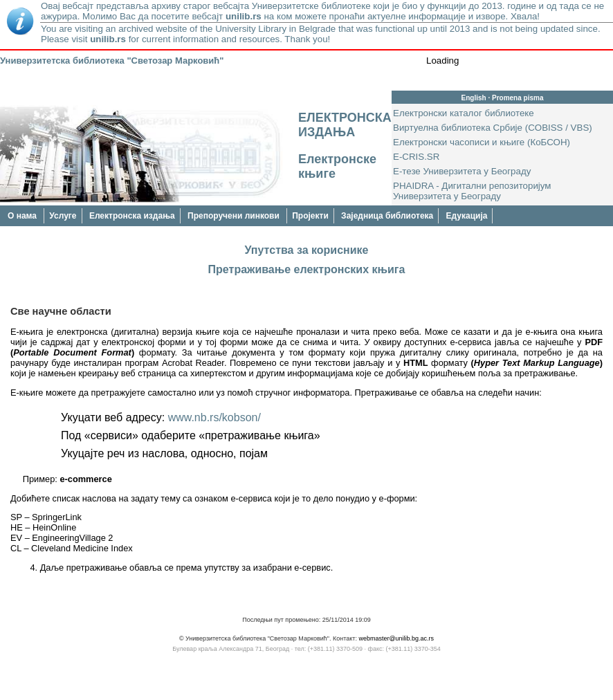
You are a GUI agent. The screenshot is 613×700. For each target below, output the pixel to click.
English (474, 98)
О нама (23, 216)
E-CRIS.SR (416, 157)
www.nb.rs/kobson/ (214, 417)
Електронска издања (132, 216)
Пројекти (310, 216)
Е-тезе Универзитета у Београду (462, 171)
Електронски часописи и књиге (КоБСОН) (482, 142)
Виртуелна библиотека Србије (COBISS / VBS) (493, 128)
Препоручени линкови (235, 216)
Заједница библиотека (387, 216)
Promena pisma (518, 98)
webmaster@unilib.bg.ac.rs (396, 638)
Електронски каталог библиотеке (464, 113)
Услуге (63, 216)
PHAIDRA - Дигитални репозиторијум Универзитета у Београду (472, 191)
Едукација (467, 216)
